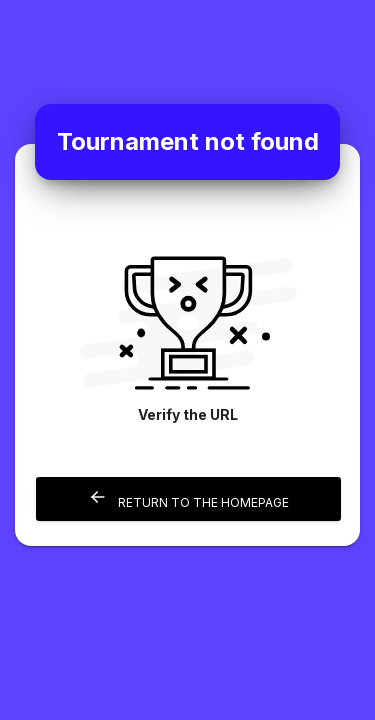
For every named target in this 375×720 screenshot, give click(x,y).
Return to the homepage (188, 498)
